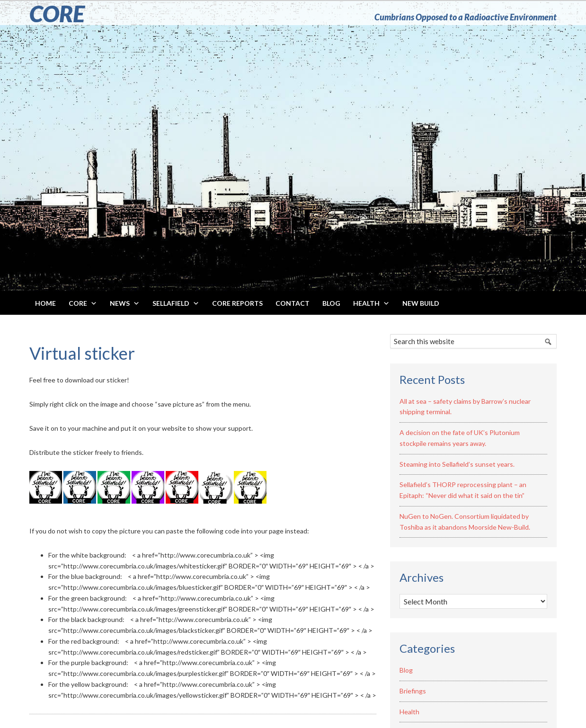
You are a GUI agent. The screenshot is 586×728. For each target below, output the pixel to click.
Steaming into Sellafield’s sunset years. (457, 464)
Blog (406, 670)
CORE (57, 13)
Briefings (413, 691)
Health (409, 712)
